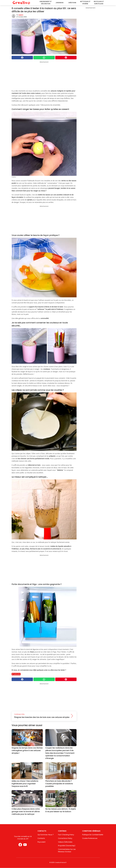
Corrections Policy (65, 838)
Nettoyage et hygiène (85, 3)
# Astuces (16, 674)
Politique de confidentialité (93, 835)
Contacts (41, 838)
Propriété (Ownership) (67, 846)
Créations (72, 3)
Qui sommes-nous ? (46, 835)
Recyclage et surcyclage (99, 3)
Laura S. (21, 15)
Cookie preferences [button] (90, 838)
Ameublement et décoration (46, 3)
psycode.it (41, 842)
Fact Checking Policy (66, 835)
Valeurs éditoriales (65, 842)
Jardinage (60, 3)
